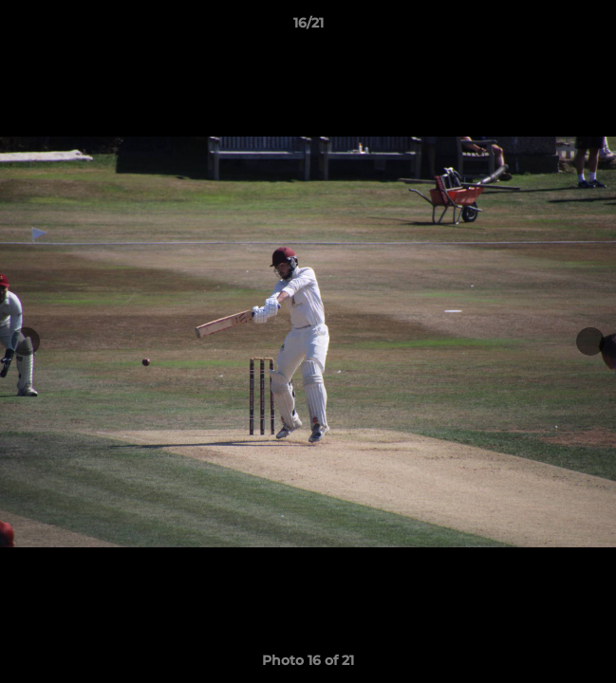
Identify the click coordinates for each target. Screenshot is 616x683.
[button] (593, 28)
